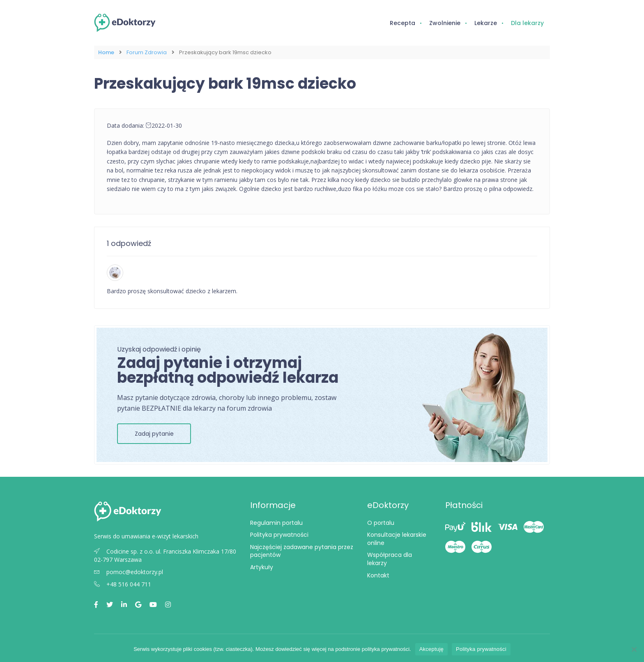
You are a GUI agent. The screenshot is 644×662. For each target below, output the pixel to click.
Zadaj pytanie (154, 434)
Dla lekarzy (527, 23)
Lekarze (486, 23)
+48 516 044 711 (123, 584)
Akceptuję (431, 649)
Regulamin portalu (276, 523)
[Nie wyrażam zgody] (634, 649)
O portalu (381, 523)
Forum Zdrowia (147, 52)
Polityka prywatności (279, 535)
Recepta (402, 23)
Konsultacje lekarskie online (397, 539)
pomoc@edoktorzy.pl (129, 572)
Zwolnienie (445, 23)
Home (106, 52)
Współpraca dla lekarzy (390, 559)
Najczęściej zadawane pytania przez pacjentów (302, 551)
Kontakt (378, 575)
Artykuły (262, 567)
